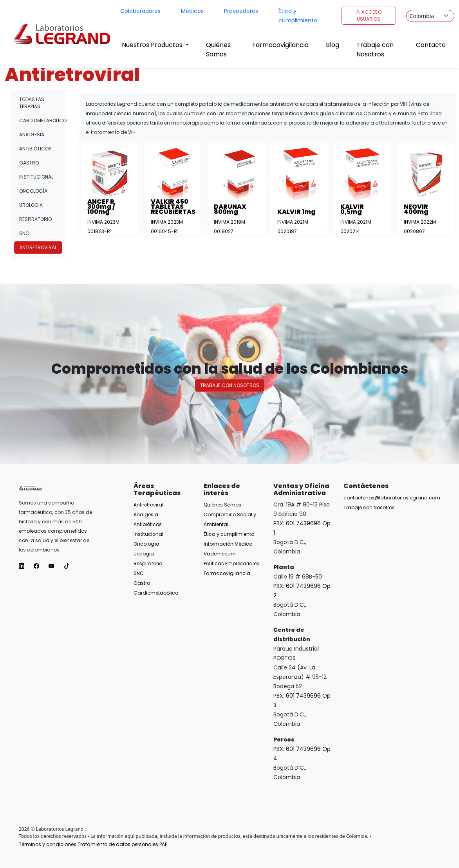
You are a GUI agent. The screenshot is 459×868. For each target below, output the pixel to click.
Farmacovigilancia (280, 45)
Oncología (33, 191)
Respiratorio (35, 219)
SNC (24, 233)
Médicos (192, 11)
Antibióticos (35, 149)
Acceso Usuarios (369, 15)
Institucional (36, 177)
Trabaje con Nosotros (375, 50)
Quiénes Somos (218, 50)
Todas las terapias (32, 103)
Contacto (431, 45)
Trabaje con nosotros (230, 385)
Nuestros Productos (153, 45)
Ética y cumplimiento (298, 16)
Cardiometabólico (41, 120)
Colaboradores (140, 11)
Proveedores (241, 11)
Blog (333, 45)
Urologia (31, 205)
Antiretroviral (38, 247)
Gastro (29, 163)
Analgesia (32, 135)
